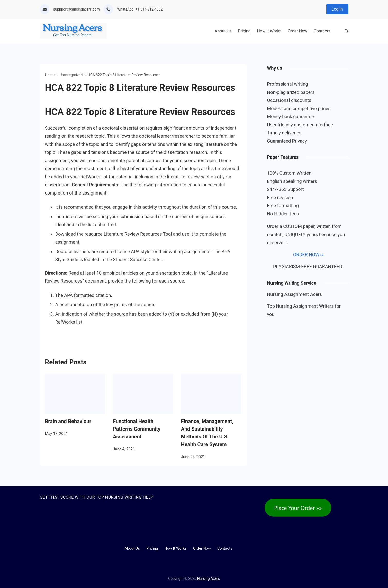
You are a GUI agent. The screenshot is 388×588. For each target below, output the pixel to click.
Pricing (244, 31)
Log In (337, 9)
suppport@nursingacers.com (76, 9)
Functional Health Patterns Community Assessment (137, 429)
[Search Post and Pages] (346, 31)
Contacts (322, 31)
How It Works (269, 31)
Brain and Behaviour (68, 421)
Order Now (298, 31)
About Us (223, 31)
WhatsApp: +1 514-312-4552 (140, 9)
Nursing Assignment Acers (295, 294)
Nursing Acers (209, 578)
